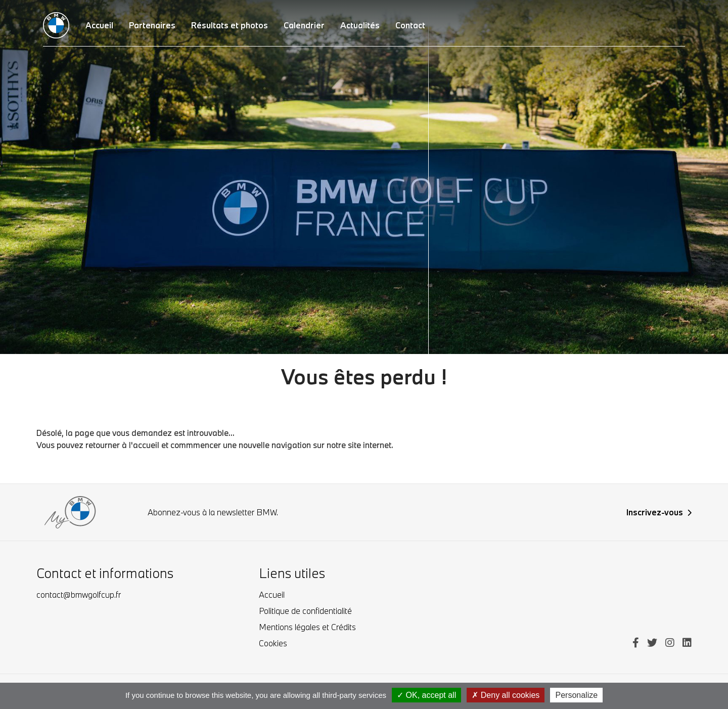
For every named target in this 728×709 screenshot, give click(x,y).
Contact (410, 25)
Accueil (272, 594)
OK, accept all (426, 695)
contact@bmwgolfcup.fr (79, 594)
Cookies (273, 643)
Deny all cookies (506, 695)
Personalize (576, 695)
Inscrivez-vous (659, 512)
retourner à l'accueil (122, 445)
